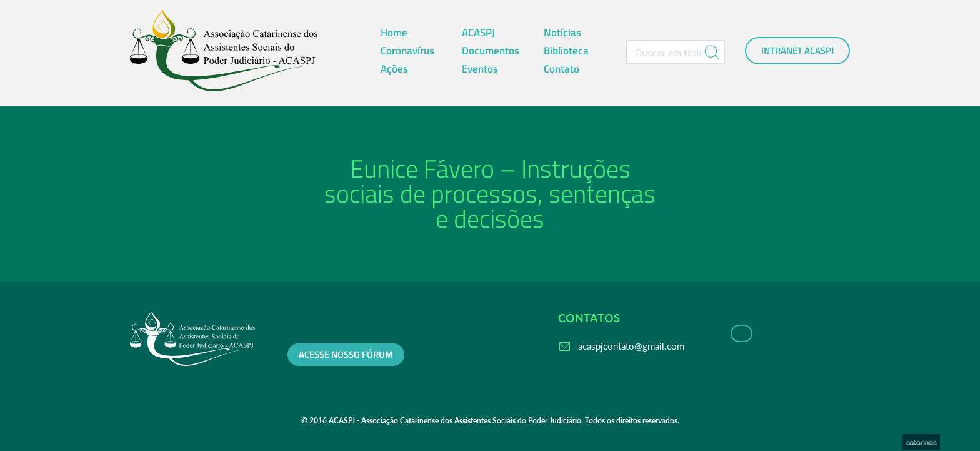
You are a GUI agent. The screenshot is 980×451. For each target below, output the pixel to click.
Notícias (562, 33)
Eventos (480, 69)
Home (394, 33)
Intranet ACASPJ (797, 51)
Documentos (491, 51)
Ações (394, 69)
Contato (562, 69)
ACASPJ (478, 33)
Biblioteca (566, 51)
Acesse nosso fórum (346, 355)
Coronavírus (407, 51)
